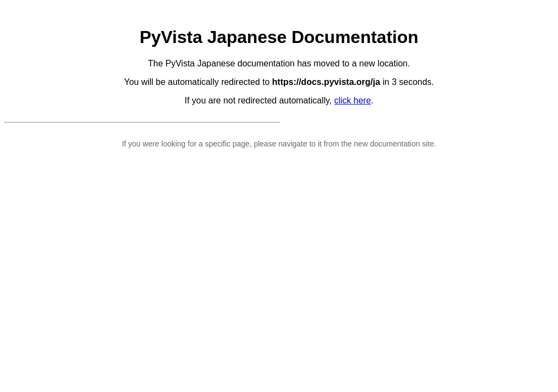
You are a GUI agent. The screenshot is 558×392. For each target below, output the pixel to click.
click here (353, 100)
